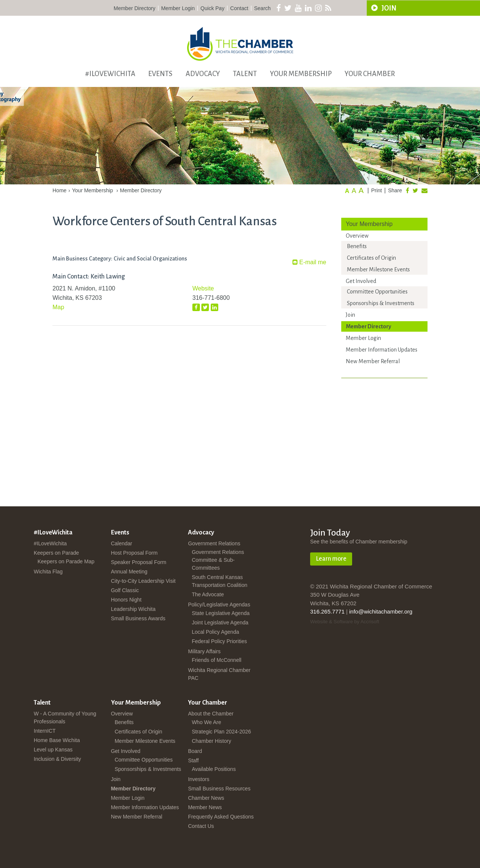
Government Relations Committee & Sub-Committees (218, 560)
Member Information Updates (382, 350)
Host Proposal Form (134, 553)
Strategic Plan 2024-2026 (221, 732)
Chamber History (211, 741)
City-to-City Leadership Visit (143, 581)
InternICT (45, 731)
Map (58, 307)
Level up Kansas (53, 750)
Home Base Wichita (57, 740)
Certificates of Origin (371, 258)
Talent (245, 74)
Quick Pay (213, 8)
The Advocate (208, 594)
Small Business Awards (138, 618)
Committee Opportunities (377, 292)
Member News (205, 807)
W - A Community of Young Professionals (65, 718)
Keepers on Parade (56, 553)
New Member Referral (373, 361)
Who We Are (206, 722)
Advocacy (203, 74)
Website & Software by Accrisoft (345, 622)
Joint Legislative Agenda (220, 623)
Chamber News (206, 798)
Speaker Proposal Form (139, 562)
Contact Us (201, 826)
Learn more (331, 559)
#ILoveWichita (110, 74)
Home (59, 190)
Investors (199, 779)
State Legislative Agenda (220, 613)
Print (377, 190)
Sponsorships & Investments (381, 303)
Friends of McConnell (216, 660)
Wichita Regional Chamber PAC (219, 674)
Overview (357, 236)
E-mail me (309, 262)
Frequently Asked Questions (221, 817)
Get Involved (361, 281)
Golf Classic (125, 590)
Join (350, 315)
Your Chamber (370, 74)
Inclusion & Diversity (57, 759)
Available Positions (214, 769)
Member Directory (134, 8)
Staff (193, 760)
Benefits (357, 246)
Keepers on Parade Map (66, 561)
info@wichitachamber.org (381, 611)
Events (160, 74)
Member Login (178, 8)
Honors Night (126, 600)
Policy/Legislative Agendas (219, 605)
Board (195, 751)
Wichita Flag (48, 572)
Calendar (122, 543)
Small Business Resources (219, 789)
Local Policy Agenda (215, 632)
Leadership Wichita (133, 609)
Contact (239, 8)
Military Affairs (204, 651)
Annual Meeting (129, 572)
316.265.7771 (327, 611)
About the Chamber (211, 714)
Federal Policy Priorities (219, 641)
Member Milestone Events (378, 269)
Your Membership (301, 74)
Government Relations (214, 543)
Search (262, 8)
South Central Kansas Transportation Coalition (219, 581)
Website (203, 288)
